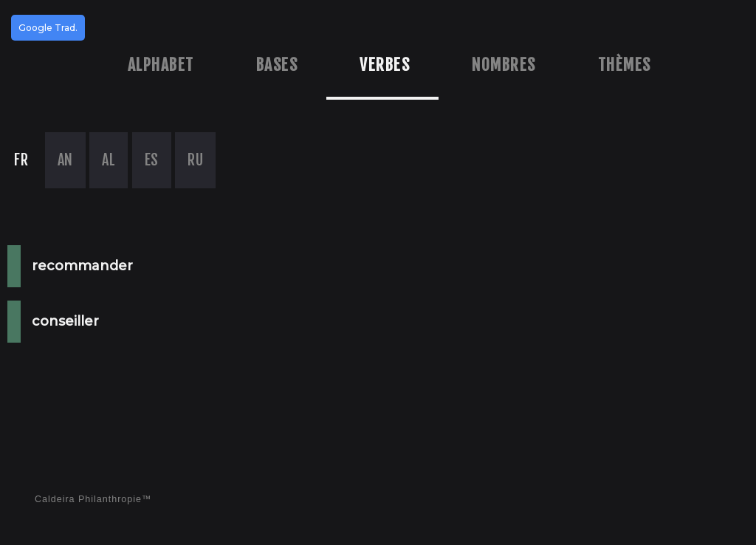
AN (65, 160)
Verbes (385, 65)
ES (152, 160)
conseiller (65, 321)
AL (109, 160)
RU (195, 160)
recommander (82, 266)
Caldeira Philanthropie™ (93, 499)
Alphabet (161, 65)
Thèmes (625, 65)
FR (21, 160)
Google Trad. (48, 28)
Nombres (504, 65)
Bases (277, 65)
